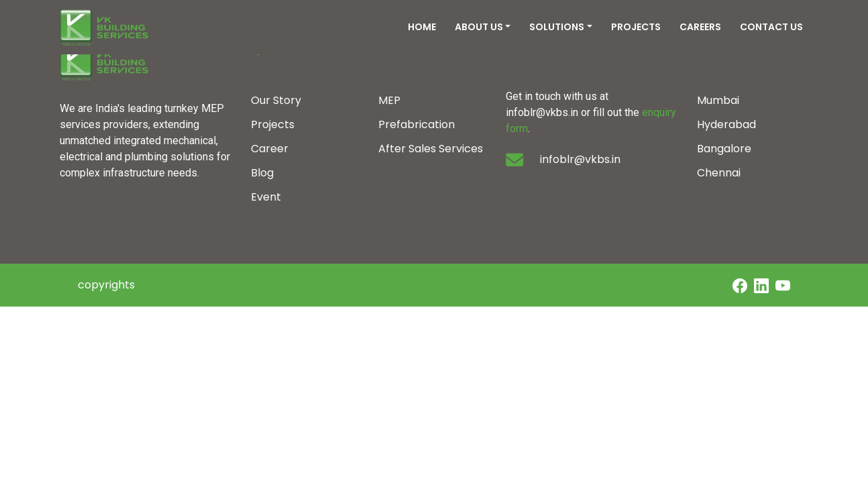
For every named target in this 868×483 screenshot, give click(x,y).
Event (266, 197)
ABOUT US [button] (479, 27)
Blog (262, 173)
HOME (422, 27)
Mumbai (718, 100)
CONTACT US (771, 27)
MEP (389, 100)
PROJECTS (636, 27)
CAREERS (700, 27)
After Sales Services (431, 149)
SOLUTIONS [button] (557, 27)
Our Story (276, 100)
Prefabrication (417, 124)
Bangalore (724, 149)
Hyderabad (726, 124)
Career (270, 149)
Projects (273, 124)
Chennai (719, 173)
